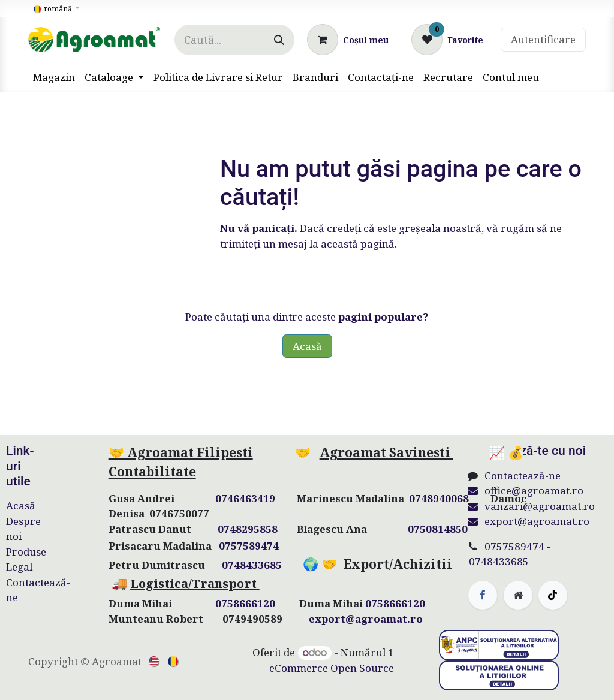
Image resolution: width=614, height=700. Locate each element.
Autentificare (543, 39)
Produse (26, 552)
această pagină (358, 244)
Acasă (307, 346)
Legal (19, 567)
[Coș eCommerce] (348, 40)
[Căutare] (279, 40)
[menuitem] (54, 77)
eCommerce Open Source (332, 668)
